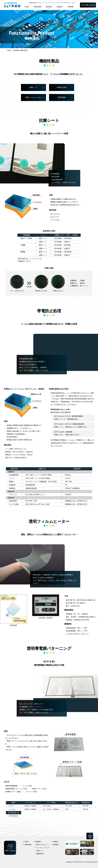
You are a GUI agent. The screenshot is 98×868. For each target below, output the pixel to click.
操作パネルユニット (43, 845)
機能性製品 (40, 854)
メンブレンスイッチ (43, 848)
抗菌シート (34, 87)
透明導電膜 (62, 97)
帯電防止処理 (62, 87)
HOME (27, 7)
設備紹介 (60, 7)
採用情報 (71, 7)
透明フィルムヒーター (34, 97)
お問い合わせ (90, 5)
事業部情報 (38, 7)
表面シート (40, 851)
